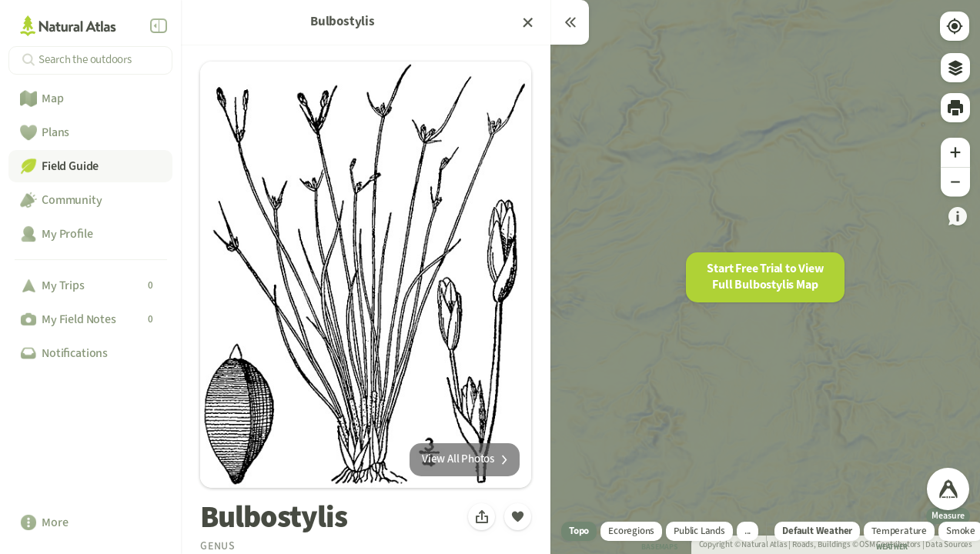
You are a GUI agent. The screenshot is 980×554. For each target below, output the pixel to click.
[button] (765, 277)
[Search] (90, 60)
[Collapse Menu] (159, 26)
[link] (958, 222)
